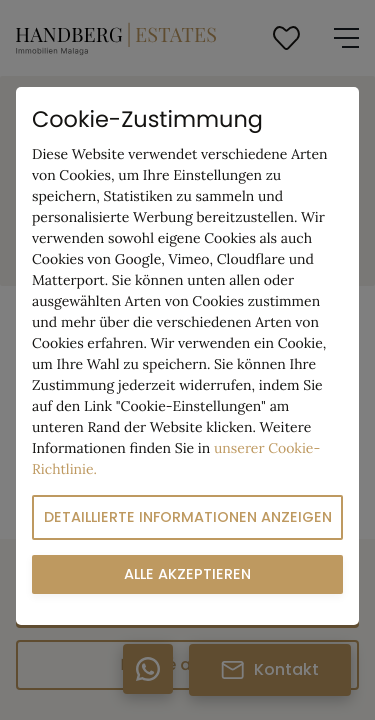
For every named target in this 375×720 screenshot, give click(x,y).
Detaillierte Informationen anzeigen (188, 517)
